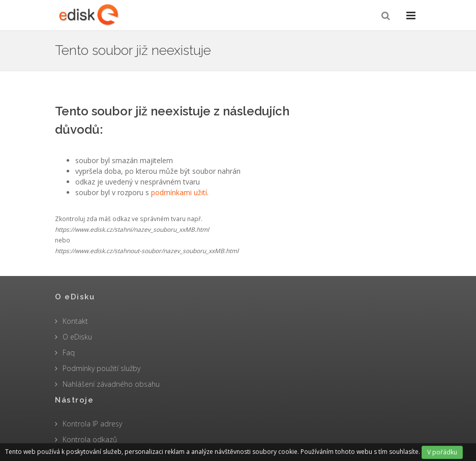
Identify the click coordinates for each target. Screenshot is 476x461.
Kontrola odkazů (90, 439)
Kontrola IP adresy (92, 424)
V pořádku (442, 452)
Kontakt (75, 321)
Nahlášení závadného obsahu (111, 384)
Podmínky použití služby (101, 368)
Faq (69, 352)
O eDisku (77, 337)
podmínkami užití (179, 192)
